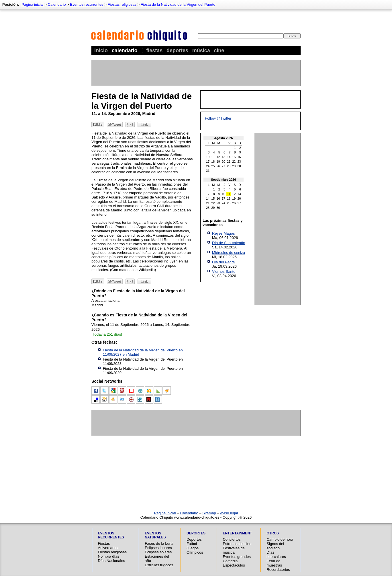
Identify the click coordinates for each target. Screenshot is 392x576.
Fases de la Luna (159, 543)
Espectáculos (234, 565)
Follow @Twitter (218, 118)
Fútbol (192, 544)
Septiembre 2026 (223, 180)
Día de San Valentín (229, 243)
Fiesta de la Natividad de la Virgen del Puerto (178, 4)
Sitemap (209, 513)
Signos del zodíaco (275, 546)
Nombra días (109, 556)
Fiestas (154, 50)
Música (201, 50)
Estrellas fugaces (159, 565)
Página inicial (33, 4)
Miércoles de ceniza (229, 253)
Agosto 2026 (223, 138)
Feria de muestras (274, 563)
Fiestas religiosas (122, 4)
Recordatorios (278, 570)
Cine (219, 50)
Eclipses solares (158, 552)
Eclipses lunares (158, 548)
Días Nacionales (112, 561)
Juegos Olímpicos (195, 550)
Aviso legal (229, 513)
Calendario (125, 50)
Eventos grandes (237, 557)
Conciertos (232, 539)
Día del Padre (224, 262)
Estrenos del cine (237, 544)
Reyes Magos (223, 233)
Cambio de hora (280, 539)
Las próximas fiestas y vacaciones (223, 223)
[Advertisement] (196, 73)
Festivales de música (234, 550)
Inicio (101, 50)
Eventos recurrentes (87, 4)
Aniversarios (108, 548)
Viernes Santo (224, 272)
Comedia (230, 561)
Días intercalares (276, 554)
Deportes (177, 50)
